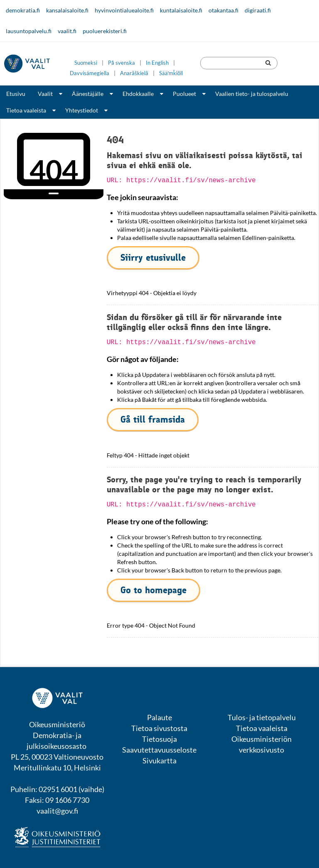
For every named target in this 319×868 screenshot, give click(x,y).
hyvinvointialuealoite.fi (124, 10)
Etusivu (16, 94)
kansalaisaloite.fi (67, 10)
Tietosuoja (159, 739)
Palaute (159, 717)
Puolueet (184, 94)
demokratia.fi (23, 10)
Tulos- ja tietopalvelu (262, 717)
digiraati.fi (258, 10)
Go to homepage (153, 590)
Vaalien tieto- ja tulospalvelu (252, 94)
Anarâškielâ (134, 73)
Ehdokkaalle (138, 94)
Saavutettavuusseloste (159, 750)
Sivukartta (159, 760)
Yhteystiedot (82, 110)
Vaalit (45, 94)
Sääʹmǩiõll (171, 73)
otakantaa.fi (223, 10)
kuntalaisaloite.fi (181, 10)
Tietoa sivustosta (159, 728)
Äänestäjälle (88, 94)
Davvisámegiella (90, 73)
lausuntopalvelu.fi (29, 31)
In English (157, 63)
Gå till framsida (153, 419)
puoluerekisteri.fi (105, 31)
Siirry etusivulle (153, 258)
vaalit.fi (67, 31)
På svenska (121, 63)
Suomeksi (86, 63)
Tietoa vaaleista (26, 110)
